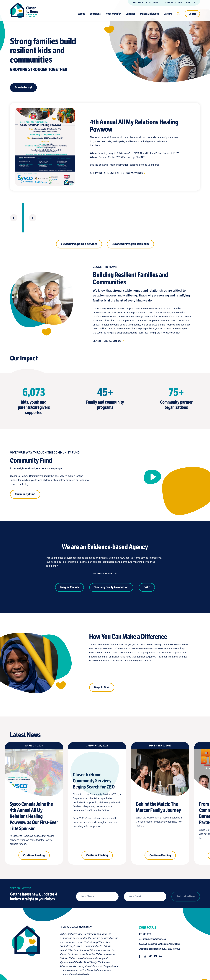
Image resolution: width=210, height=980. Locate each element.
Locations (95, 14)
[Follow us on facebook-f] (141, 937)
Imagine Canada (69, 568)
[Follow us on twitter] (151, 937)
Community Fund (173, 3)
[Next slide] (196, 208)
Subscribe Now (186, 887)
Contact (191, 3)
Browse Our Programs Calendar (130, 232)
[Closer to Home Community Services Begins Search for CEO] (97, 784)
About (82, 14)
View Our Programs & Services (79, 225)
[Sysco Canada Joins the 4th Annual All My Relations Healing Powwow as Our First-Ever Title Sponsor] (34, 784)
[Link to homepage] (24, 10)
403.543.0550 (146, 915)
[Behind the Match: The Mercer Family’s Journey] (160, 784)
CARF (147, 568)
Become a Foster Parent (146, 3)
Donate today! (23, 87)
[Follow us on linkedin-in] (161, 937)
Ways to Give (102, 668)
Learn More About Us (107, 321)
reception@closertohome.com (153, 920)
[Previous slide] (13, 208)
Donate (192, 14)
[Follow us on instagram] (146, 937)
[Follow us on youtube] (156, 937)
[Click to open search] (178, 14)
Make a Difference (150, 14)
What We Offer (113, 14)
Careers (168, 14)
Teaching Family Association (111, 568)
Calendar (130, 14)
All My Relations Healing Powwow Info (117, 173)
